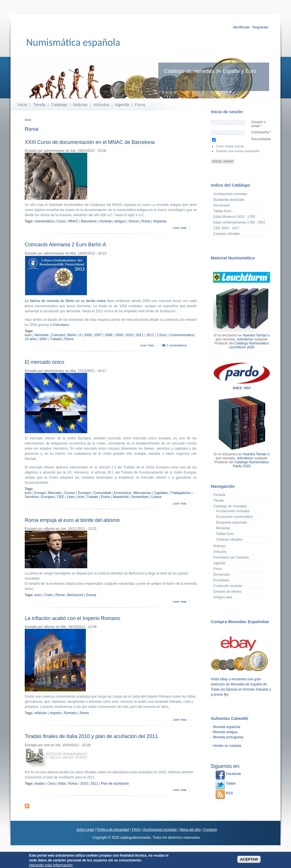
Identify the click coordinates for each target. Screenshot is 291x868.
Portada (219, 495)
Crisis (48, 595)
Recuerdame (261, 139)
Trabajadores (181, 493)
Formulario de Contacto (231, 557)
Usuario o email (258, 124)
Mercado (55, 493)
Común (70, 493)
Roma (146, 221)
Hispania (160, 221)
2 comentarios (176, 345)
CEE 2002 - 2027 (226, 228)
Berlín (72, 335)
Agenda (122, 105)
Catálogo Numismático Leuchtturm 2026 (249, 345)
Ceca (51, 784)
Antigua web (223, 597)
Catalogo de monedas (230, 506)
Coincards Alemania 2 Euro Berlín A (65, 245)
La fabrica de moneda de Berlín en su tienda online (65, 301)
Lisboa (156, 497)
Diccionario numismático (234, 517)
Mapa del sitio (190, 830)
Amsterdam (140, 497)
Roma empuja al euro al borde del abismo (72, 520)
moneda (105, 221)
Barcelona (89, 221)
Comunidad (102, 493)
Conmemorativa (181, 335)
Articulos (220, 552)
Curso (61, 221)
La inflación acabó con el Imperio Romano (72, 618)
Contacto (210, 830)
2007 (98, 335)
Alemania (41, 335)
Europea (48, 497)
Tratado (56, 339)
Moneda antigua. (225, 732)
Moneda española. (227, 727)
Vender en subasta (227, 746)
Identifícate (241, 27)
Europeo (84, 493)
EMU (44, 339)
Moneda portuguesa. (228, 737)
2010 (129, 335)
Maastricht (121, 497)
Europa (40, 493)
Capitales (161, 493)
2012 (150, 335)
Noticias (80, 105)
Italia (62, 784)
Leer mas (180, 228)
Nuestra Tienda (254, 335)
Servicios (32, 497)
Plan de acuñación (115, 784)
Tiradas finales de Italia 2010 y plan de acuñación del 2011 (91, 736)
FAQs (136, 830)
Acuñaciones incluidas (230, 194)
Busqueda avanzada (229, 200)
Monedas (223, 528)
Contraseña (261, 132)
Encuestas (221, 580)
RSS (224, 793)
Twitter (226, 784)
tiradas (40, 784)
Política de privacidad (113, 830)
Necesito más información (51, 865)
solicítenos (245, 339)
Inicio (22, 105)
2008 (108, 335)
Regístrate (260, 27)
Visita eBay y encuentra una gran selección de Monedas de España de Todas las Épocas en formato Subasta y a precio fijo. (241, 684)
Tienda (39, 105)
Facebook (228, 774)
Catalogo (59, 105)
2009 (119, 335)
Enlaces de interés (227, 592)
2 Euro (162, 335)
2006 (88, 335)
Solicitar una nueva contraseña (238, 151)
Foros (140, 105)
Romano (70, 713)
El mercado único (44, 362)
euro (28, 335)
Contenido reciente (228, 586)
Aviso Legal (85, 830)
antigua (120, 221)
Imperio (55, 713)
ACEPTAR (249, 859)
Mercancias (142, 493)
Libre (71, 497)
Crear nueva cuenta (230, 146)
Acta (80, 497)
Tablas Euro (222, 211)
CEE (61, 497)
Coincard (58, 335)
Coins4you (61, 325)
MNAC (73, 221)
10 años (31, 339)
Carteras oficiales (227, 234)
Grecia (133, 221)
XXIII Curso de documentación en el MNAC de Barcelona (90, 142)
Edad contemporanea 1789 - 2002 (239, 222)
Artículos (101, 105)
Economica (122, 493)
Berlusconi (75, 595)
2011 (140, 335)
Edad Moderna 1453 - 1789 (234, 217)
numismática (44, 221)
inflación (41, 713)
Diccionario (222, 205)
